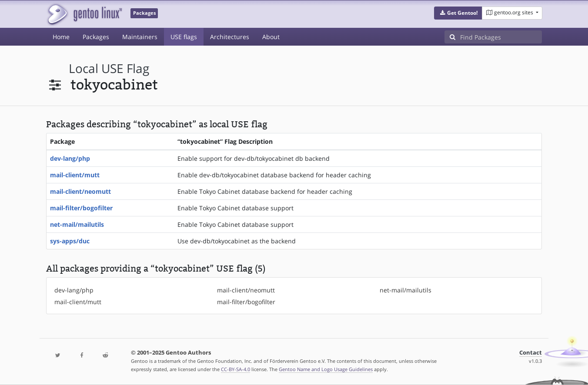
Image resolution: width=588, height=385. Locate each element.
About (271, 37)
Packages (96, 37)
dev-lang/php (70, 158)
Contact (531, 353)
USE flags (184, 37)
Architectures (230, 37)
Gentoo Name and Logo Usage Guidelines (326, 369)
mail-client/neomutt (80, 191)
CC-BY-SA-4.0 (236, 369)
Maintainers (140, 37)
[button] (458, 13)
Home (61, 37)
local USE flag (109, 68)
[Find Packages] (501, 37)
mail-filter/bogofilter (81, 208)
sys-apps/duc (70, 241)
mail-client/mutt (75, 175)
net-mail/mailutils (77, 224)
